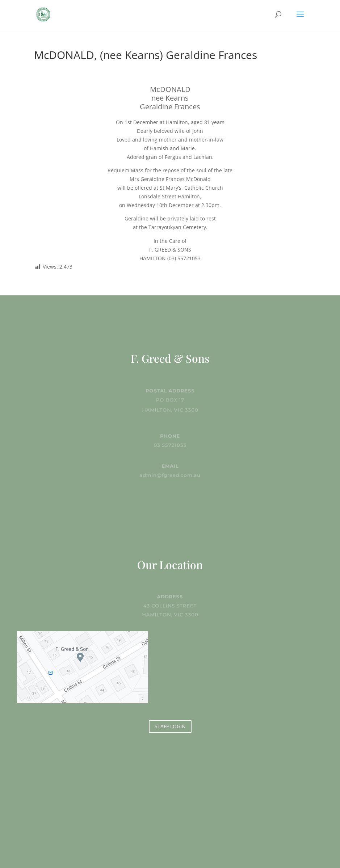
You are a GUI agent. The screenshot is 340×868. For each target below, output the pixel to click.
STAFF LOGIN (170, 726)
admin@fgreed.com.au (170, 475)
